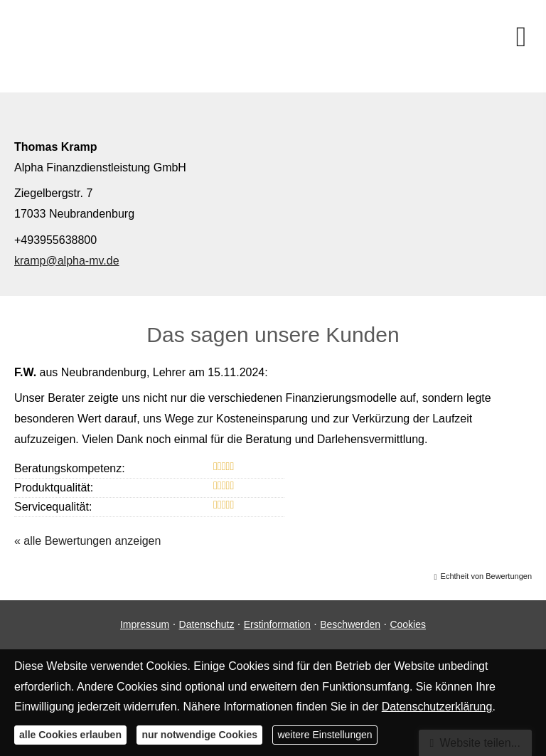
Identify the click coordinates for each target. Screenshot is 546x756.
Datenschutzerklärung (437, 707)
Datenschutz (207, 624)
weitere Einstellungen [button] (325, 735)
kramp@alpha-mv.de (67, 261)
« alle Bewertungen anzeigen (87, 541)
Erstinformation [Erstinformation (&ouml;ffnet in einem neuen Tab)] (277, 624)
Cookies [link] (408, 624)
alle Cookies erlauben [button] (70, 735)
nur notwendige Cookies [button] (199, 735)
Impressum (145, 624)
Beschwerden (350, 624)
